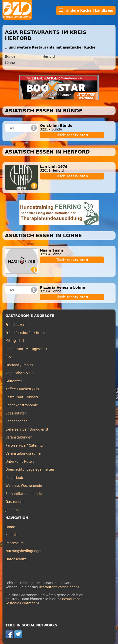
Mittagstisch (15, 341)
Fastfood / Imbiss (19, 365)
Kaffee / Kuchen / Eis (22, 389)
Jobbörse (13, 510)
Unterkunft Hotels (20, 462)
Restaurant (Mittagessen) (26, 349)
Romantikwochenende (24, 494)
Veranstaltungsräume (23, 453)
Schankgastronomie (22, 405)
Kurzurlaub (14, 478)
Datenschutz (16, 559)
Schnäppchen (17, 421)
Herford (49, 57)
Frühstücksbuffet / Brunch (27, 333)
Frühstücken (15, 325)
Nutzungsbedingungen (24, 551)
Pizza (10, 357)
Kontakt (12, 535)
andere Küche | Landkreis (86, 10)
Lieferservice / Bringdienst (27, 429)
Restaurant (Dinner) (22, 397)
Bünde (10, 57)
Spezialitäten (16, 413)
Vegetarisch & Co (20, 373)
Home (10, 527)
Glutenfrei (14, 381)
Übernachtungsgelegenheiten (30, 470)
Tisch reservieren (72, 135)
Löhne (10, 63)
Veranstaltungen (19, 437)
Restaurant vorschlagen (58, 587)
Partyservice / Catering (24, 446)
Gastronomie (16, 502)
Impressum (15, 543)
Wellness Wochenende (24, 486)
